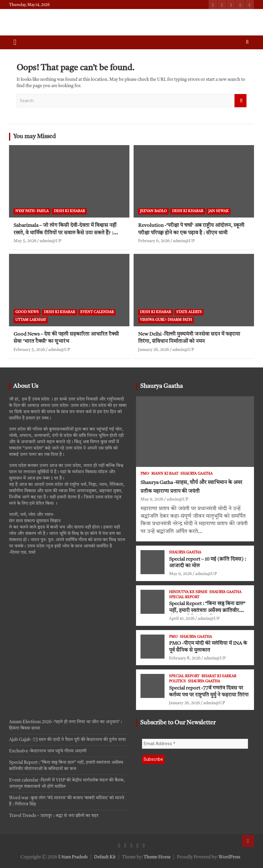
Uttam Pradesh (73, 857)
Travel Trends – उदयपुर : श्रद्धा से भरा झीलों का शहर (54, 816)
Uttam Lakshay (31, 320)
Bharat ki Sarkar (219, 676)
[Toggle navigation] (15, 42)
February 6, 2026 (154, 241)
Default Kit (105, 857)
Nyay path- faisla (32, 211)
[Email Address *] (195, 744)
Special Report (184, 597)
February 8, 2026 (185, 658)
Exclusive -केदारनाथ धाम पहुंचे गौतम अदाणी (48, 751)
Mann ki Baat (165, 474)
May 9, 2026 (152, 499)
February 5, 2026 (29, 350)
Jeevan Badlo (153, 211)
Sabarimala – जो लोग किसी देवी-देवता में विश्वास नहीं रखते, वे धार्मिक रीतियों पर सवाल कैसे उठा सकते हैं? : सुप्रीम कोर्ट (65, 233)
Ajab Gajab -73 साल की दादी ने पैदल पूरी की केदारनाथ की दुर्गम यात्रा (67, 740)
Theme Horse (157, 857)
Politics (177, 681)
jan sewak (219, 211)
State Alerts (189, 312)
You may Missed (35, 137)
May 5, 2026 (25, 241)
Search (240, 101)
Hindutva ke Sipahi (188, 592)
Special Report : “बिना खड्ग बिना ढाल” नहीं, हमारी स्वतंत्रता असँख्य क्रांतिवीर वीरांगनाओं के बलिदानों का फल (207, 611)
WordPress (229, 857)
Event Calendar (97, 312)
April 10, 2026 (182, 619)
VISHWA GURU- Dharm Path (166, 320)
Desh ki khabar (69, 211)
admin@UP (50, 241)
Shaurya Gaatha (162, 386)
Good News (27, 312)
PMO (145, 474)
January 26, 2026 (154, 350)
